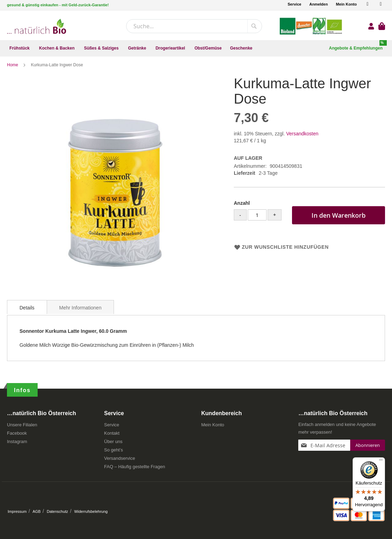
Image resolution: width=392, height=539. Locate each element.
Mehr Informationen (80, 311)
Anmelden (319, 4)
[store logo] (37, 26)
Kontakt (112, 433)
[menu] (196, 48)
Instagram (17, 441)
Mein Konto (346, 4)
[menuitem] (20, 48)
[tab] (27, 310)
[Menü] (381, 462)
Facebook (17, 433)
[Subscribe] (368, 445)
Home (13, 68)
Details (27, 311)
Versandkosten (302, 137)
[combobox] (194, 26)
